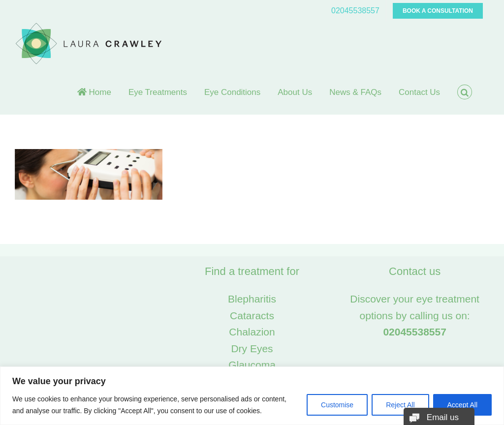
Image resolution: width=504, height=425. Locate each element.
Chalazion (252, 332)
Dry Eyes (252, 349)
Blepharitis (252, 299)
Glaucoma (252, 365)
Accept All (462, 405)
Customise (337, 405)
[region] (252, 396)
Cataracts (252, 316)
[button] (465, 92)
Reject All (400, 405)
